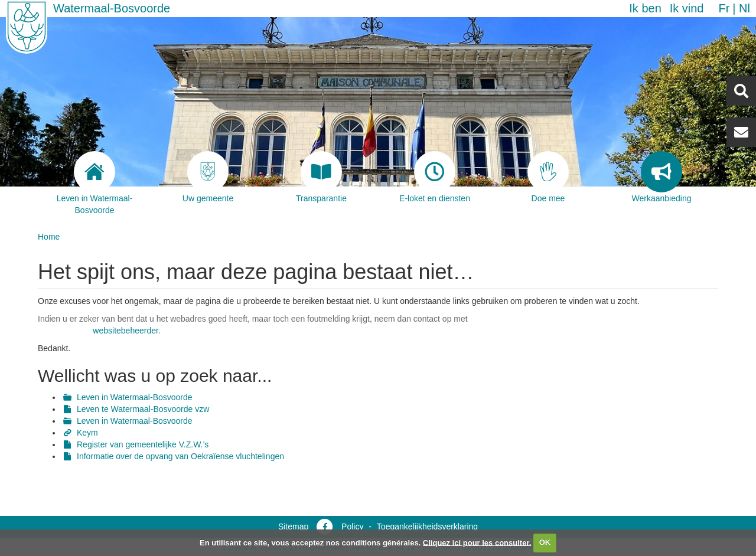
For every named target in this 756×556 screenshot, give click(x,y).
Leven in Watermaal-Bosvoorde (135, 397)
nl (744, 8)
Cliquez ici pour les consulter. (477, 542)
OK (545, 542)
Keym (87, 433)
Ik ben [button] (645, 8)
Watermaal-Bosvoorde (112, 8)
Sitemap (293, 526)
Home (49, 237)
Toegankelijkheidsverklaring (427, 526)
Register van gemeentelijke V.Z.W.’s (143, 444)
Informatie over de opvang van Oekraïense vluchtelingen (180, 456)
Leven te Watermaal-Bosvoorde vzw (143, 409)
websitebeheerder (126, 331)
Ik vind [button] (687, 8)
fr (724, 8)
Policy (352, 526)
